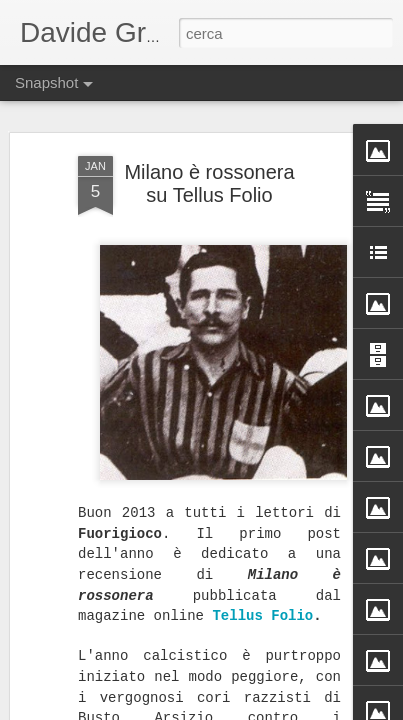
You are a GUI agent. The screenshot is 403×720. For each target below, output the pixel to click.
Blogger (264, 709)
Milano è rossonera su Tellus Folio (209, 155)
